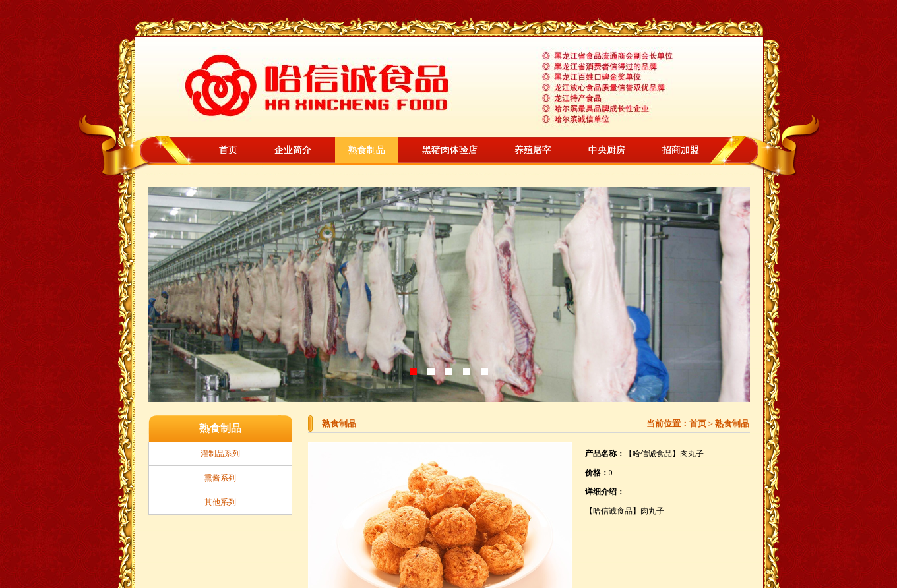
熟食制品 (367, 150)
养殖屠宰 (533, 150)
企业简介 (293, 150)
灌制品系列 (220, 454)
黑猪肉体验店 (450, 150)
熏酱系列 (220, 478)
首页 (228, 150)
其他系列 (220, 502)
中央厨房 (607, 150)
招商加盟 (681, 150)
